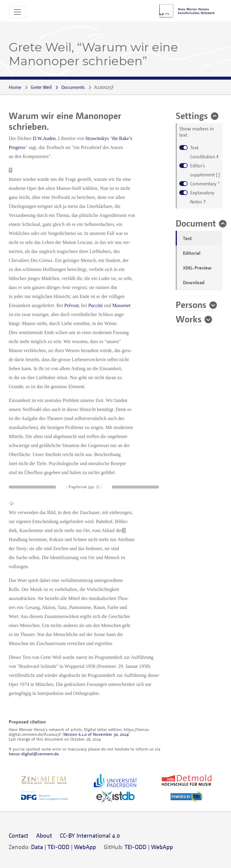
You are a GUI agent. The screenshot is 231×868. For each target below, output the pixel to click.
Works (189, 319)
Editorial (192, 253)
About (44, 835)
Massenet (121, 305)
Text (187, 238)
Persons (191, 304)
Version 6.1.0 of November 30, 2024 (96, 734)
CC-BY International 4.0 (90, 835)
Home (15, 87)
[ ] (205, 170)
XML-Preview (197, 268)
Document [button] (196, 223)
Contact (18, 835)
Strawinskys (97, 138)
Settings (192, 115)
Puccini (95, 305)
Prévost (72, 305)
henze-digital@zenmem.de (34, 754)
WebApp (85, 847)
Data (37, 847)
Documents (73, 87)
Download (194, 282)
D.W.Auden (44, 138)
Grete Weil (41, 87)
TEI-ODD (59, 847)
